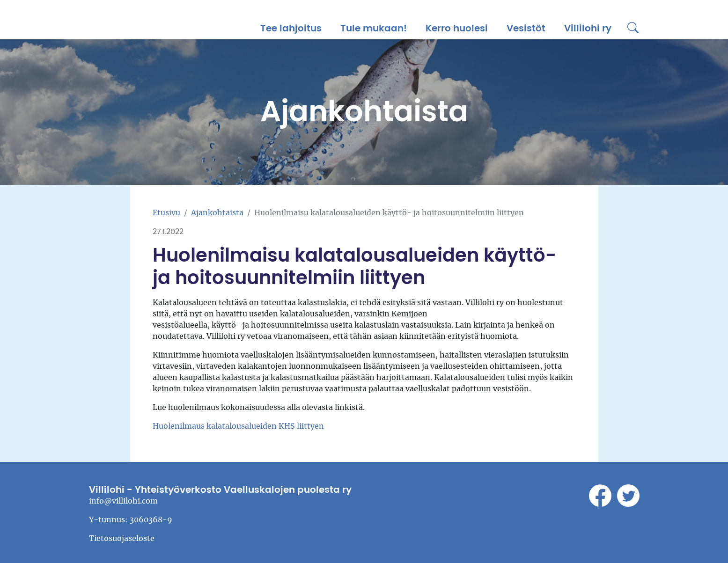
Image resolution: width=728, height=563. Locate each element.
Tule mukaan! (374, 29)
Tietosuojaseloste (122, 539)
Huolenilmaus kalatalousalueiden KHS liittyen (238, 426)
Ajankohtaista (217, 213)
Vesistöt (526, 29)
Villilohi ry (588, 29)
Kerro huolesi (457, 29)
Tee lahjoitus (291, 29)
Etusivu (166, 213)
